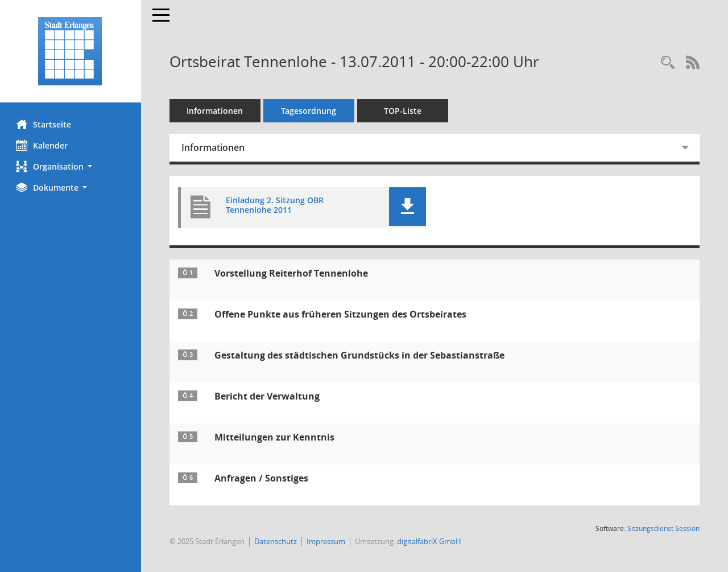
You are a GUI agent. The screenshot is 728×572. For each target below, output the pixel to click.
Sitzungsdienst (663, 528)
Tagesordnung (310, 111)
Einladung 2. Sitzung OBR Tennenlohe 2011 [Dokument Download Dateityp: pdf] (276, 205)
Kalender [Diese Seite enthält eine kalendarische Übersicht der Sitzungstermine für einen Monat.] (43, 145)
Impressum (327, 541)
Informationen (216, 111)
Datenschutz (277, 541)
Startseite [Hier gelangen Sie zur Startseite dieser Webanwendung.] (45, 124)
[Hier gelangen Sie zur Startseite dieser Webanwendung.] (71, 51)
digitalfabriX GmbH (430, 541)
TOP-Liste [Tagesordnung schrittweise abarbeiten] (404, 111)
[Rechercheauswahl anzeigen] (668, 63)
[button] (71, 166)
